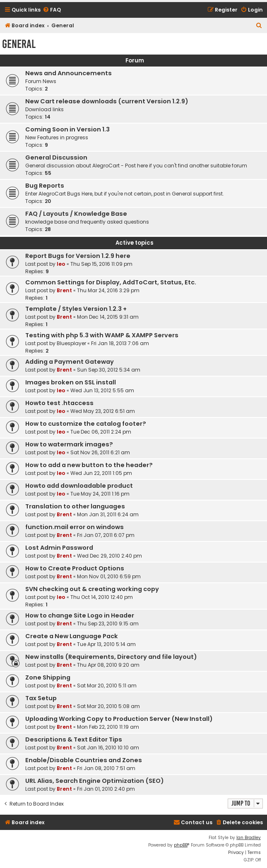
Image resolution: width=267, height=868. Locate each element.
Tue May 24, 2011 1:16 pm (100, 494)
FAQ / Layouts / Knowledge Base (76, 214)
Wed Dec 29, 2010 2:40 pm (109, 556)
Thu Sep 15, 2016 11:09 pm (101, 264)
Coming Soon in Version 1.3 (67, 129)
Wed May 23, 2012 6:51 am (103, 411)
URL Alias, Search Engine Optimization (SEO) (95, 781)
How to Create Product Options (75, 568)
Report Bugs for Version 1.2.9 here (78, 256)
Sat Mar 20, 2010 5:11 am (107, 686)
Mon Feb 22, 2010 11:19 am (108, 727)
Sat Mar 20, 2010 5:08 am (108, 706)
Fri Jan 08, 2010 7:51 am (106, 768)
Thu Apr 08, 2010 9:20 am (108, 665)
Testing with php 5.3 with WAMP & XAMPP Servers (102, 335)
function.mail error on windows (75, 527)
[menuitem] (52, 10)
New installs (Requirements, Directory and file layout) (111, 657)
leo (61, 264)
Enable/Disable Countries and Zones (84, 760)
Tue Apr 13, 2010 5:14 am (106, 644)
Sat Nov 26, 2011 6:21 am (100, 452)
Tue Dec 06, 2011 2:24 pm (101, 432)
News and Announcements (69, 73)
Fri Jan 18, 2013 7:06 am (120, 343)
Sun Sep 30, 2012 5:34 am (109, 370)
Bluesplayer (71, 343)
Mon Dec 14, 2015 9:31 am (108, 317)
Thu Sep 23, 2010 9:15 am (108, 624)
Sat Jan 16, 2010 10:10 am (108, 748)
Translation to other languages (75, 506)
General (19, 44)
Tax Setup (41, 698)
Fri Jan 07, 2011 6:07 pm (106, 535)
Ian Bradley (249, 838)
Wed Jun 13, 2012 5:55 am (102, 390)
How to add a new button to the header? (89, 465)
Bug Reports (45, 186)
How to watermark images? (69, 444)
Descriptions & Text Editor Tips (74, 739)
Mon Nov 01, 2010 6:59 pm (109, 576)
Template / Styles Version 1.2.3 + (76, 309)
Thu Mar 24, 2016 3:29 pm (108, 290)
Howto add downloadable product (79, 486)
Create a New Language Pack (72, 636)
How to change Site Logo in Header (80, 615)
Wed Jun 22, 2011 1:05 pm (101, 473)
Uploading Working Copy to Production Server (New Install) (119, 719)
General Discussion (56, 157)
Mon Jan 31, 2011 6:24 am (108, 514)
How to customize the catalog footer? (86, 424)
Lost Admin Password (59, 548)
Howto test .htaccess (59, 403)
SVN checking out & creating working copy (92, 589)
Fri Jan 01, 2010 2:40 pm (106, 789)
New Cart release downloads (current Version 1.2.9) (107, 101)
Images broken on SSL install (71, 382)
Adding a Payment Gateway (70, 362)
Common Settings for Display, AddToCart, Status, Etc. (111, 282)
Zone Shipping (48, 677)
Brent (64, 290)
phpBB (181, 845)
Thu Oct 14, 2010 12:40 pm (102, 597)
